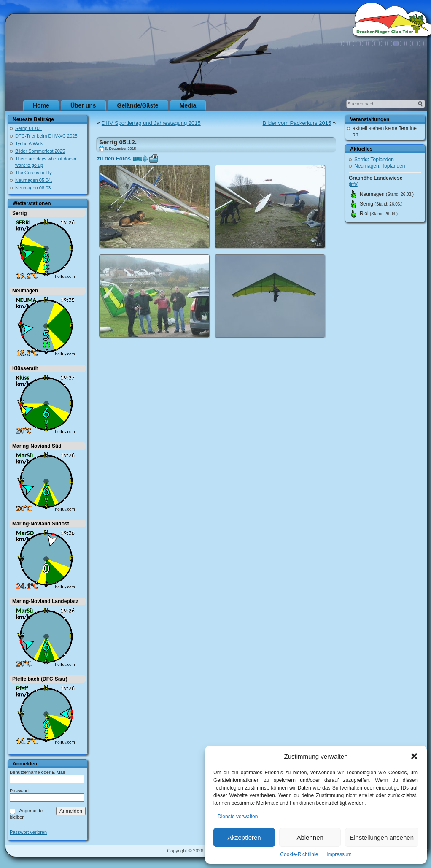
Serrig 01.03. (28, 128)
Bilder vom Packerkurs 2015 (297, 123)
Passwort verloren (28, 832)
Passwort (19, 791)
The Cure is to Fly (34, 173)
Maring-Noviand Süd (37, 446)
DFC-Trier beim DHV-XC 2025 (46, 136)
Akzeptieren (244, 837)
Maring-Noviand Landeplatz (45, 601)
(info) (354, 184)
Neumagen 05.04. (34, 180)
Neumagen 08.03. (34, 188)
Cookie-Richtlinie (299, 854)
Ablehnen (310, 837)
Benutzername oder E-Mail (37, 772)
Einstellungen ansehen (382, 837)
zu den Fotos (114, 158)
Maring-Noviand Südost (41, 524)
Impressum (339, 854)
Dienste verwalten (238, 817)
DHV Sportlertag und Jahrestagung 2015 (151, 123)
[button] (414, 756)
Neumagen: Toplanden (380, 166)
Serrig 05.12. (118, 142)
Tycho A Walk (29, 143)
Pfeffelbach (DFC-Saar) (40, 679)
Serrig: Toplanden (374, 160)
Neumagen (25, 291)
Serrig (20, 213)
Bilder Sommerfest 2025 (40, 151)
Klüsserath (25, 368)
